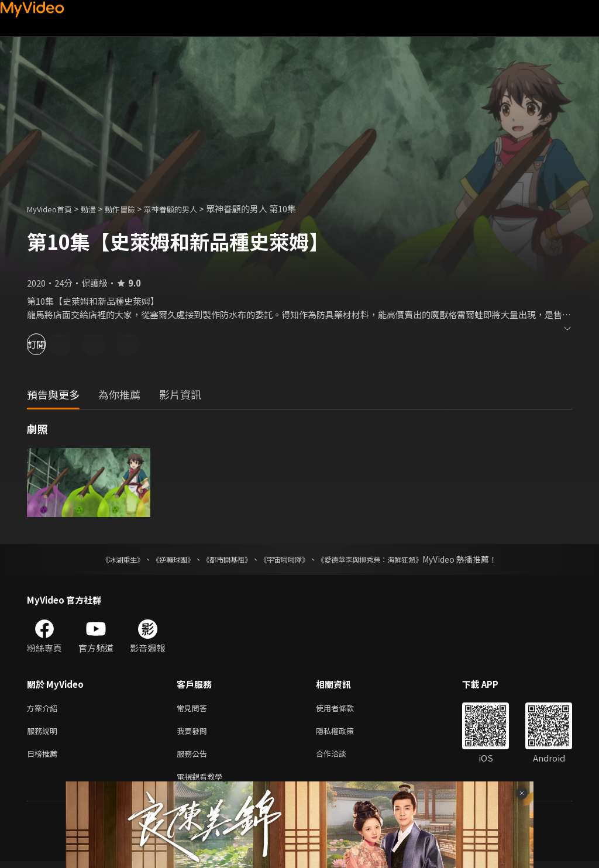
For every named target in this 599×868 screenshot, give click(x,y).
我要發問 (194, 733)
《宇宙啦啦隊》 (287, 559)
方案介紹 (44, 709)
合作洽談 (340, 758)
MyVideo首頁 (54, 209)
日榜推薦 (44, 758)
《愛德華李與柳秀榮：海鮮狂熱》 (385, 559)
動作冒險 (133, 209)
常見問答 (194, 709)
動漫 (98, 209)
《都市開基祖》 (221, 559)
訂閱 (50, 344)
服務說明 (44, 733)
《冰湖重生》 (102, 559)
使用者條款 (345, 709)
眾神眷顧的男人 (190, 209)
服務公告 (194, 758)
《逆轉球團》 (160, 559)
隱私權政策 (345, 733)
